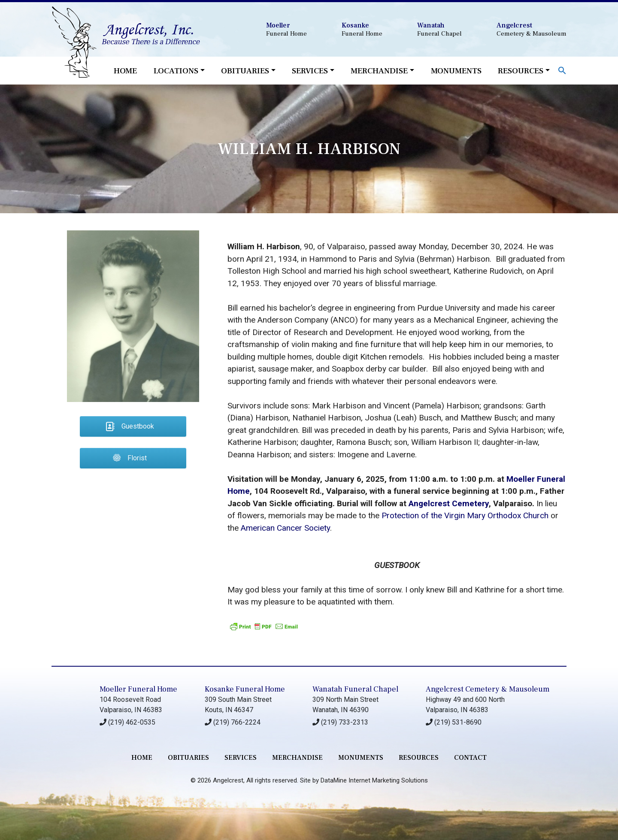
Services (310, 71)
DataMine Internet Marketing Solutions (374, 780)
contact (470, 758)
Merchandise (379, 71)
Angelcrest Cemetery (449, 503)
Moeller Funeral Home (138, 689)
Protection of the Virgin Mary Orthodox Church (465, 515)
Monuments (456, 71)
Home (125, 71)
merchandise (297, 758)
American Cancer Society (285, 528)
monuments (361, 758)
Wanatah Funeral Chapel (355, 689)
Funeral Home (286, 29)
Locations (176, 71)
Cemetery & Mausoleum (532, 29)
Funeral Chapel (439, 29)
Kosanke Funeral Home (245, 689)
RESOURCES (419, 758)
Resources (521, 71)
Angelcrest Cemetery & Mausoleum (488, 689)
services (241, 758)
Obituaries (245, 71)
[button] (562, 70)
